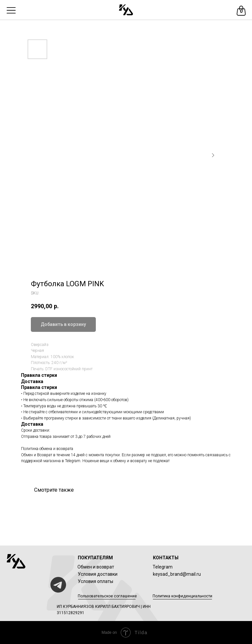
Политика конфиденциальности (182, 596)
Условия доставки (98, 574)
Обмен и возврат (96, 567)
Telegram (163, 567)
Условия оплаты (95, 581)
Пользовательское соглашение (107, 596)
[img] (126, 10)
